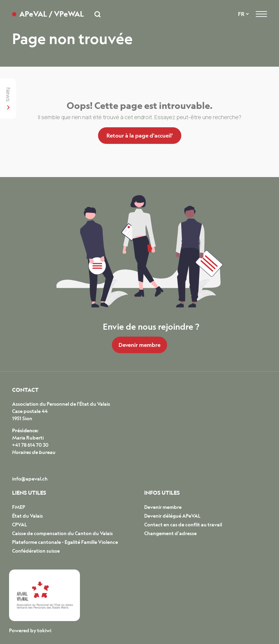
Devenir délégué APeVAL (172, 516)
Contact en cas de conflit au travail (183, 525)
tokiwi (44, 630)
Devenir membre (139, 345)
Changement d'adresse (170, 533)
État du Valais (27, 516)
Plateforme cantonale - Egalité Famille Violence (65, 542)
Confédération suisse (36, 551)
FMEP (19, 507)
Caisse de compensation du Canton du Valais (62, 533)
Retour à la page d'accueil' (140, 135)
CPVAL (20, 525)
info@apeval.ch (30, 479)
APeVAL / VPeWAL (52, 14)
